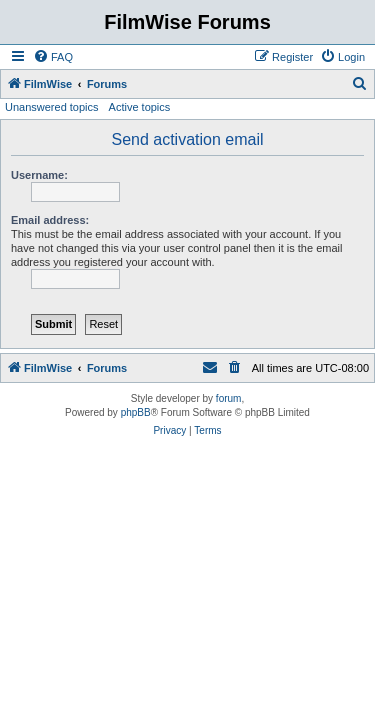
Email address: (50, 220)
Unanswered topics (52, 107)
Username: (39, 175)
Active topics (140, 107)
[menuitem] (53, 57)
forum (229, 398)
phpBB (136, 412)
